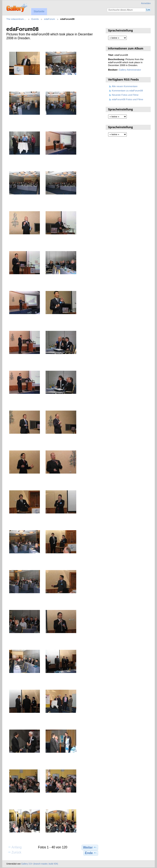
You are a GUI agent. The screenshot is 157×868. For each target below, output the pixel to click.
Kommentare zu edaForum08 (127, 90)
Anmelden (146, 3)
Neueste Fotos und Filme (125, 95)
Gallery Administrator (130, 70)
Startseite (39, 11)
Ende (91, 853)
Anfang (15, 847)
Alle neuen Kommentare (125, 86)
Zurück (14, 852)
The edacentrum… (16, 19)
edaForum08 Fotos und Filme (127, 99)
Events (35, 19)
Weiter (90, 847)
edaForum (50, 19)
